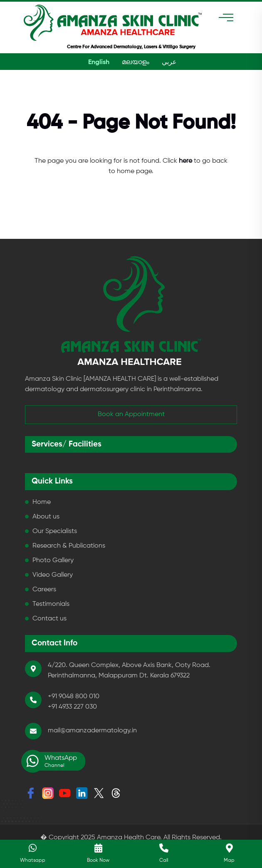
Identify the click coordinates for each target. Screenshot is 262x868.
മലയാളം (136, 62)
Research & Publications (69, 546)
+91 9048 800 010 (74, 697)
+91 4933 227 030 (72, 707)
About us (46, 517)
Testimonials (51, 604)
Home (42, 502)
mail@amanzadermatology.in (92, 731)
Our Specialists (55, 531)
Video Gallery (53, 575)
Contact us (49, 619)
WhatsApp (51, 761)
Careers (44, 590)
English (99, 62)
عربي (169, 62)
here (185, 161)
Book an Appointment (131, 414)
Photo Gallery (53, 560)
